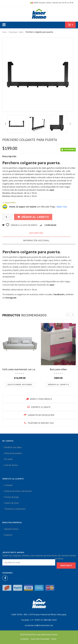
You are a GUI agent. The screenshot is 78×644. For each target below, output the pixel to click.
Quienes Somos (11, 529)
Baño (21, 32)
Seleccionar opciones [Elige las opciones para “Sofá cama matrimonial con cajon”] (20, 384)
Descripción (36, 233)
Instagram (11, 298)
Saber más (62, 207)
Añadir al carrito (35, 217)
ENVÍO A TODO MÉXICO (41, 399)
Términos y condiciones (15, 509)
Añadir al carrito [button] (58, 384)
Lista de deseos (11, 465)
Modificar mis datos (13, 447)
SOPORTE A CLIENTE (41, 407)
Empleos (8, 535)
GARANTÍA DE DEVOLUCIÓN (41, 415)
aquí (52, 190)
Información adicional (36, 241)
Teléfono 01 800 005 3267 (41, 423)
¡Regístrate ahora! (13, 552)
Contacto (9, 485)
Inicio (5, 32)
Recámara (13, 32)
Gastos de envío (12, 503)
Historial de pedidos (13, 453)
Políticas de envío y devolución (18, 491)
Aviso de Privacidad (40, 639)
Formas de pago (12, 497)
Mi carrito (9, 459)
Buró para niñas (58, 369)
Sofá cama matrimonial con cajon (20, 369)
